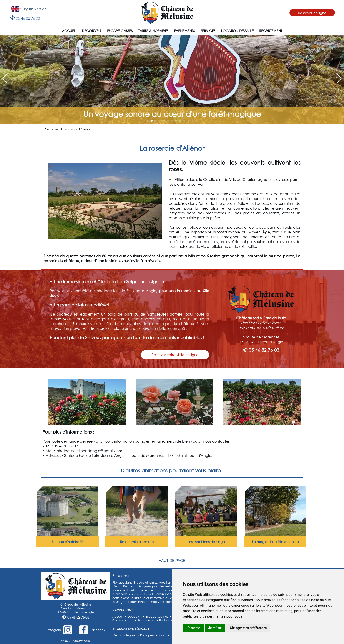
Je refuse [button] (215, 628)
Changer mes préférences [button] (248, 628)
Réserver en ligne (312, 13)
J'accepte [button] (193, 628)
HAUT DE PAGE (172, 561)
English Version (34, 9)
